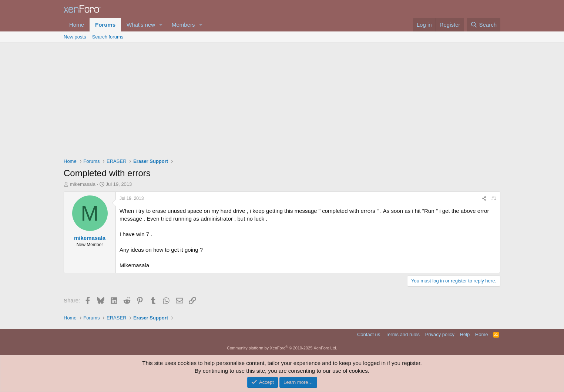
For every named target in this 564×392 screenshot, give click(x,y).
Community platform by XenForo (282, 348)
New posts (75, 37)
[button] (161, 25)
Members (183, 25)
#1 (494, 198)
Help (465, 334)
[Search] (484, 25)
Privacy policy (440, 334)
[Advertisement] (282, 98)
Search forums (108, 37)
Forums (105, 25)
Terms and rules (403, 334)
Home (77, 25)
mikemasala (83, 184)
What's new (141, 25)
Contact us (369, 334)
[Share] (484, 199)
